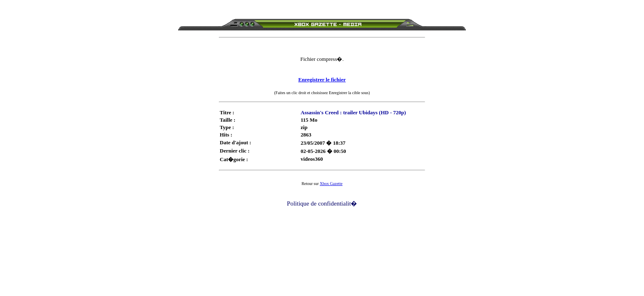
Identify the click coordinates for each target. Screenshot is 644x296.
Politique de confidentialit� (322, 203)
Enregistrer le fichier (322, 80)
